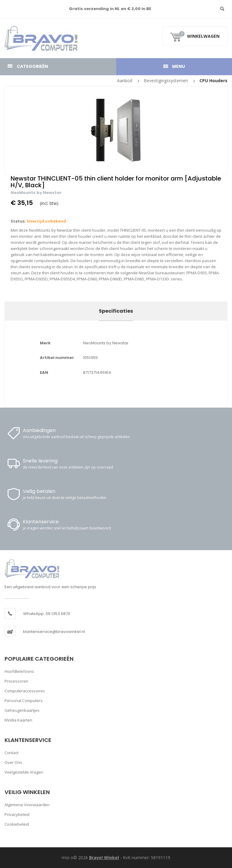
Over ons (13, 762)
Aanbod (125, 81)
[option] (116, 131)
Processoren (16, 681)
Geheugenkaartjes (22, 710)
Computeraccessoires (25, 691)
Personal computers (24, 701)
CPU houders (213, 81)
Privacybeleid (17, 814)
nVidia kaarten (18, 720)
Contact (12, 753)
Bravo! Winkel (104, 857)
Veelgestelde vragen (24, 772)
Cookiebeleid (17, 824)
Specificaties (116, 311)
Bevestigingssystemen (166, 81)
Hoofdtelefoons (19, 671)
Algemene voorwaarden (27, 805)
